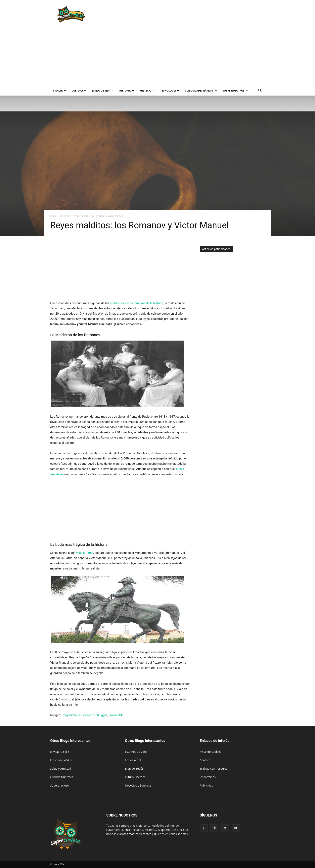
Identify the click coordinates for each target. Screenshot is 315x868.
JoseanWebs (208, 777)
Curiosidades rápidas (201, 91)
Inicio (53, 216)
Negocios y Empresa (138, 785)
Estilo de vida (103, 91)
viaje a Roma (85, 553)
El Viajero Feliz (60, 752)
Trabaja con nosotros (214, 769)
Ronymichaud (71, 715)
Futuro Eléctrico (135, 777)
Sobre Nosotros (235, 91)
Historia (127, 91)
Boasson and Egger (94, 715)
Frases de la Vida (61, 760)
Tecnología (170, 91)
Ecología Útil (133, 760)
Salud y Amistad (61, 769)
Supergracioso (60, 785)
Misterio (147, 91)
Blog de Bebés (134, 769)
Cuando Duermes (62, 777)
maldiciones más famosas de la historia (137, 303)
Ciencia (59, 91)
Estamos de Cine (136, 752)
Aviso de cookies (210, 752)
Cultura (79, 91)
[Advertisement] (192, 15)
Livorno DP (116, 715)
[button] (260, 91)
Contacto (206, 760)
